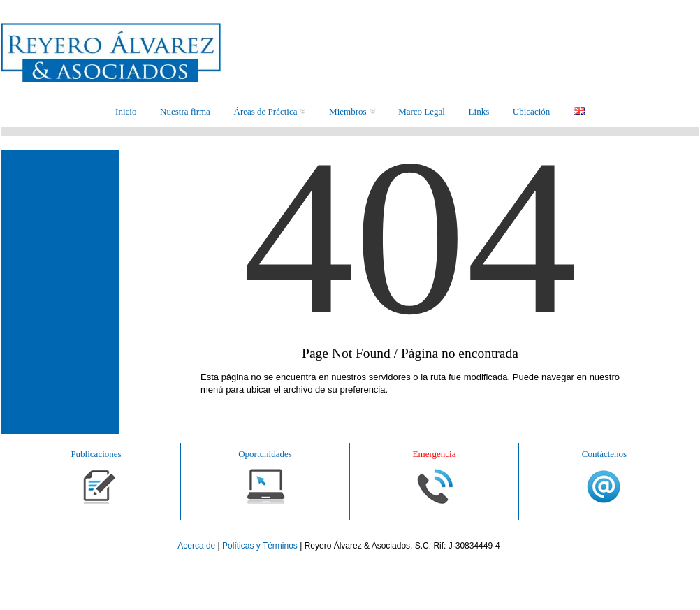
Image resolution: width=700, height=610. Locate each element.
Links (479, 111)
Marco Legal (422, 111)
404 (410, 283)
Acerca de (197, 546)
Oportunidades (265, 454)
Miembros (352, 111)
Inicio (126, 111)
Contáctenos (604, 454)
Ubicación (531, 111)
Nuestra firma (185, 111)
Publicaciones (96, 454)
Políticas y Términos (260, 546)
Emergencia (435, 454)
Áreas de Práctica (270, 111)
